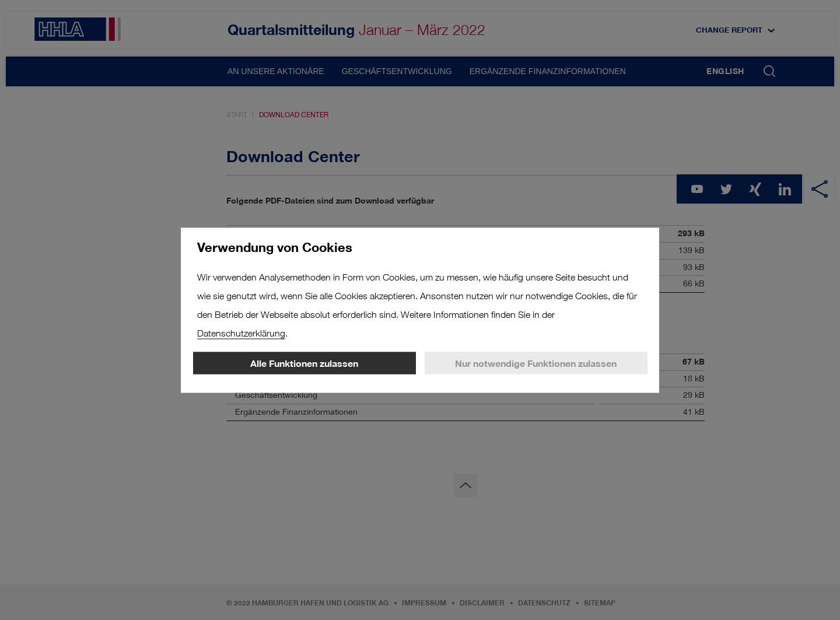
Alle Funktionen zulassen (304, 363)
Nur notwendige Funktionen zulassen (536, 363)
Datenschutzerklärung (241, 333)
